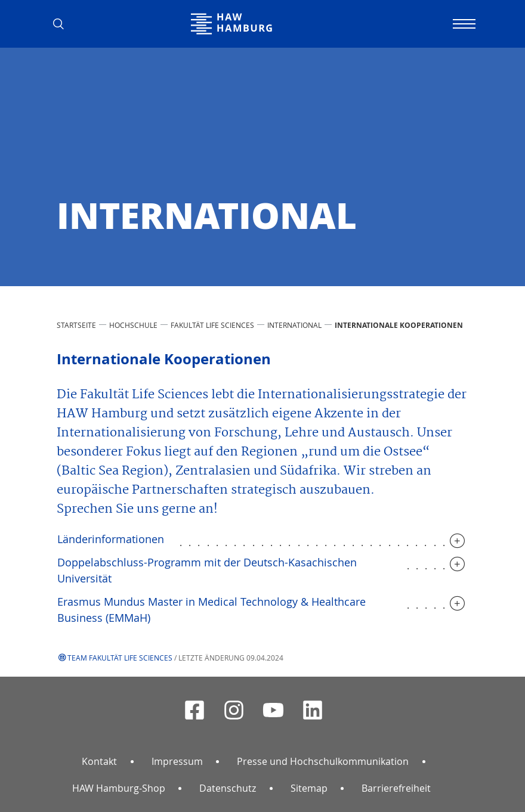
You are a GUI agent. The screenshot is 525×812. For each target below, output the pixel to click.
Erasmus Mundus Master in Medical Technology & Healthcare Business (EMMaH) (211, 610)
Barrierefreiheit (396, 788)
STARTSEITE (76, 325)
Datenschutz (228, 788)
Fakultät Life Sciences (212, 325)
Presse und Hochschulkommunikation (323, 761)
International (294, 325)
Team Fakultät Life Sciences (120, 658)
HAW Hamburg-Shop (119, 788)
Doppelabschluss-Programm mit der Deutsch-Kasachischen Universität (207, 570)
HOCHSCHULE (133, 325)
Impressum (177, 761)
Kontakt (99, 761)
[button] (63, 24)
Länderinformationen (111, 539)
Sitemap (309, 788)
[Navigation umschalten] (462, 24)
